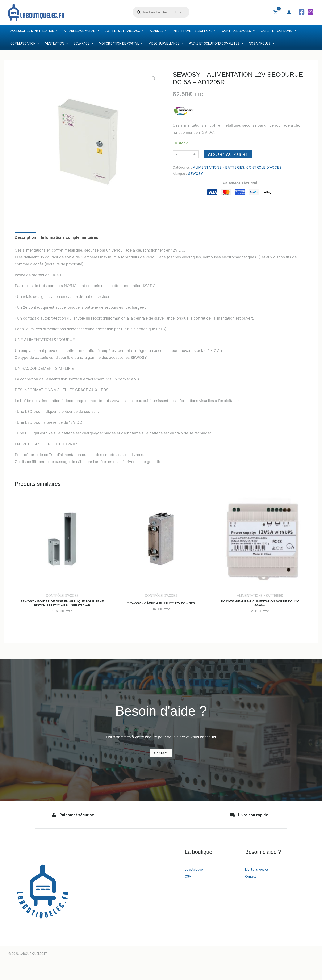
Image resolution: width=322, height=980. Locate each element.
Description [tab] (25, 237)
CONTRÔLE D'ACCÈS (264, 167)
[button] (154, 78)
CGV (189, 883)
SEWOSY (195, 174)
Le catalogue (196, 876)
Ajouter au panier (228, 154)
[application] (56, 31)
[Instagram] (310, 12)
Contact (252, 883)
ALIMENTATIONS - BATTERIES (219, 167)
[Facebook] (302, 12)
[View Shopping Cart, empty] (276, 12)
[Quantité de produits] (186, 154)
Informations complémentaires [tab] (70, 237)
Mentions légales (260, 876)
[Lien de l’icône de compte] (289, 12)
